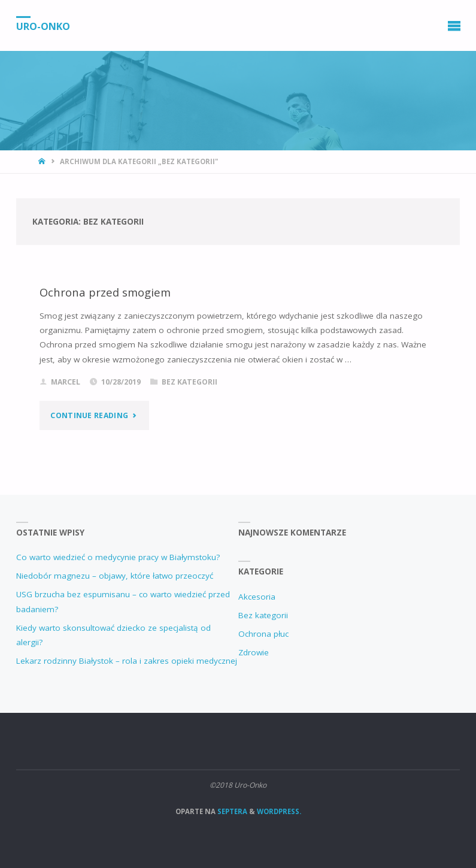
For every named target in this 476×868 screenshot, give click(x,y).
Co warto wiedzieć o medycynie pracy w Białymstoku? (118, 557)
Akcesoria (257, 597)
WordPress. (279, 811)
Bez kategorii (190, 382)
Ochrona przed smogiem (105, 292)
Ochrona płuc (263, 634)
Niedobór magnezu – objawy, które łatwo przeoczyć (115, 576)
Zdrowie (254, 652)
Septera (231, 811)
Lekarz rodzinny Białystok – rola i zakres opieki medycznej (127, 661)
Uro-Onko (43, 26)
